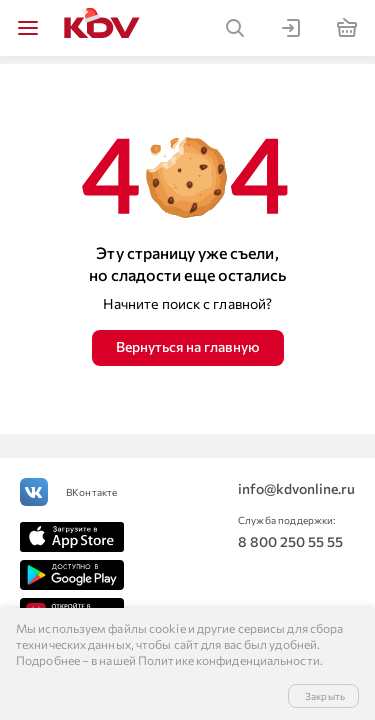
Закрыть (325, 696)
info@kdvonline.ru (296, 488)
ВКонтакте (91, 492)
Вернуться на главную (188, 346)
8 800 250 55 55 (290, 541)
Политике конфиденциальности (229, 660)
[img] (28, 28)
